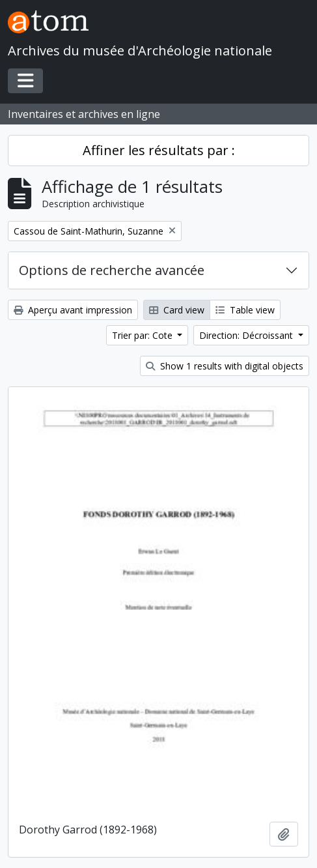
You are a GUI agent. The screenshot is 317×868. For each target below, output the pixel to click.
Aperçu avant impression (73, 310)
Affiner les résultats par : (159, 150)
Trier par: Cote (144, 335)
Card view (177, 310)
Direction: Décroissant (247, 335)
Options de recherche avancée (112, 270)
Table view (245, 310)
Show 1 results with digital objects (225, 366)
